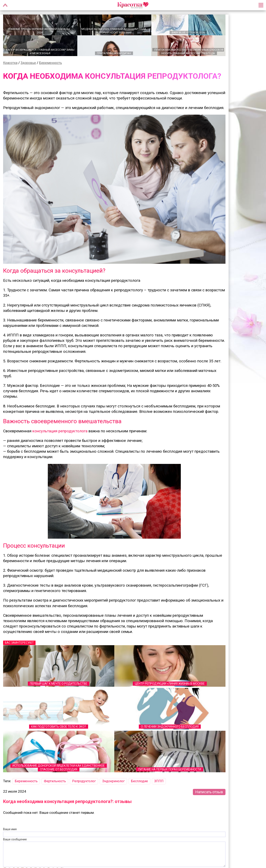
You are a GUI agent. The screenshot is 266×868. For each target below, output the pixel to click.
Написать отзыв (209, 791)
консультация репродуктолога (60, 431)
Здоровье (28, 62)
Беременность (50, 62)
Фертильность (55, 781)
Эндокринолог (113, 781)
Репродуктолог (84, 781)
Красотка (10, 62)
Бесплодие (139, 781)
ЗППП (159, 781)
